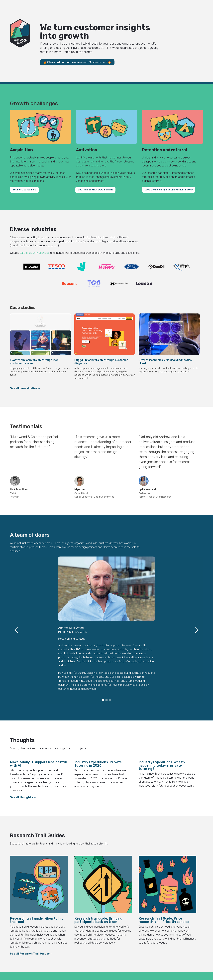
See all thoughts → (23, 797)
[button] (17, 630)
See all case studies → (25, 388)
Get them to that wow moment (95, 190)
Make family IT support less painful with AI (38, 764)
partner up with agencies (35, 253)
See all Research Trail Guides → (31, 954)
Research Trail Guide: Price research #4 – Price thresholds (164, 920)
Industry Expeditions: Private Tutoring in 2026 (98, 764)
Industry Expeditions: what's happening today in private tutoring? (162, 765)
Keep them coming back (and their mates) (169, 190)
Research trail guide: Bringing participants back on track (98, 920)
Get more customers (24, 190)
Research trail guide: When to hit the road (36, 920)
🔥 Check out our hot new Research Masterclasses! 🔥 (77, 62)
